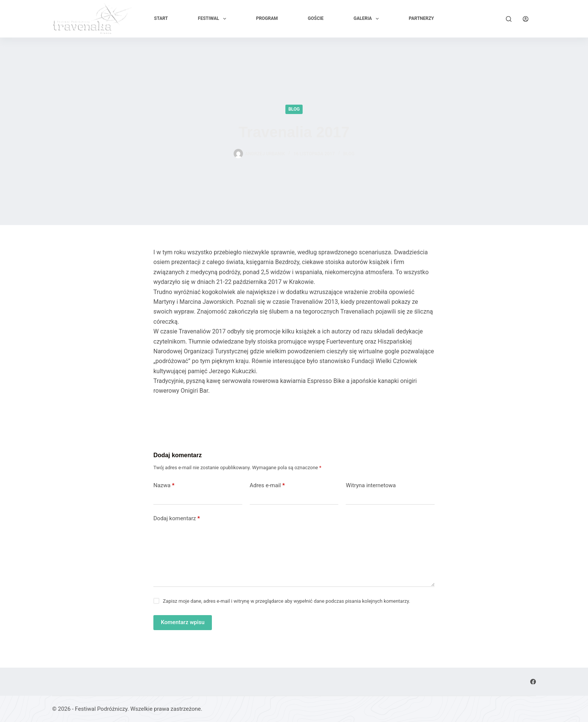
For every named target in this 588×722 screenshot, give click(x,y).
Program (267, 18)
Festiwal (214, 19)
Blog (294, 109)
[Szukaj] (509, 19)
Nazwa (164, 486)
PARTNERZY (421, 18)
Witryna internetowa (371, 485)
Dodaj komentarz (177, 519)
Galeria (368, 19)
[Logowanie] (526, 19)
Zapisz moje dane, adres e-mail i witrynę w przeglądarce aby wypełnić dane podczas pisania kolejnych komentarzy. (286, 601)
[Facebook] (533, 682)
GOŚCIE (316, 18)
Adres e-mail (267, 486)
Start (161, 18)
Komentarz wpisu (183, 622)
